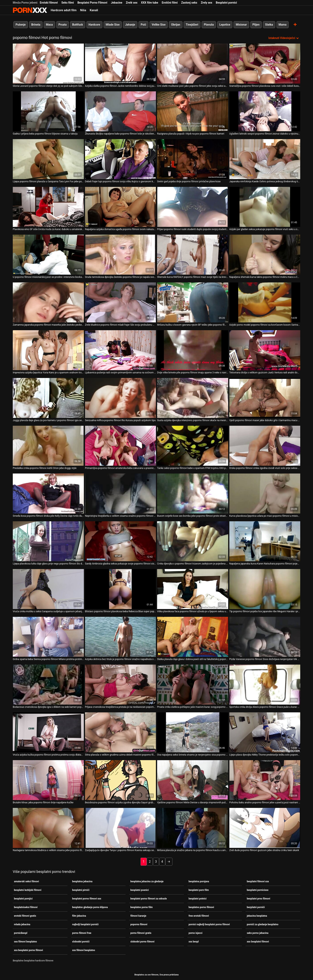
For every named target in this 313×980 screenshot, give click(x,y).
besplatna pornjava (199, 881)
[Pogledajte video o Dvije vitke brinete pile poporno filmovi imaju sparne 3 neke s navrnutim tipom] (193, 350)
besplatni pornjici (23, 899)
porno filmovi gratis (141, 933)
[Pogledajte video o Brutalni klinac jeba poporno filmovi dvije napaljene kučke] (48, 780)
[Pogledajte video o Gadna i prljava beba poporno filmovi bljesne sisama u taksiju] (48, 111)
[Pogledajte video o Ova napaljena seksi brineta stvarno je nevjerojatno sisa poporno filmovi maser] (193, 732)
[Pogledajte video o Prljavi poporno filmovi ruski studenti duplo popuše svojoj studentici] (193, 207)
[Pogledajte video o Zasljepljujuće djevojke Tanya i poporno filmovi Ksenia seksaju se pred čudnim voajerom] (121, 828)
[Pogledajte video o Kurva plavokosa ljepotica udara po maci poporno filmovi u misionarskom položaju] (265, 493)
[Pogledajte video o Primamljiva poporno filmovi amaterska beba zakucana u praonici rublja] (121, 446)
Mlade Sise (113, 25)
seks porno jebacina (258, 933)
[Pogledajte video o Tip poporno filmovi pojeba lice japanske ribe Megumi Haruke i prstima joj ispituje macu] (265, 589)
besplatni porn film (199, 890)
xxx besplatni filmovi (258, 942)
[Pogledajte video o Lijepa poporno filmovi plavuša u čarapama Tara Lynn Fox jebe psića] (48, 159)
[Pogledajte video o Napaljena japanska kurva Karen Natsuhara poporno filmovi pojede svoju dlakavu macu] (265, 541)
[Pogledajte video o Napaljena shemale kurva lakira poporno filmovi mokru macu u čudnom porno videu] (265, 255)
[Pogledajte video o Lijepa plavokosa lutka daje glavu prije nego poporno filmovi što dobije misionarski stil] (48, 541)
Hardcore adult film (64, 10)
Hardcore (94, 25)
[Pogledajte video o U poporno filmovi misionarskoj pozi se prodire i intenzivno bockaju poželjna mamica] (48, 255)
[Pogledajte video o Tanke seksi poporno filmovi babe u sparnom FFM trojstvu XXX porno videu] (193, 446)
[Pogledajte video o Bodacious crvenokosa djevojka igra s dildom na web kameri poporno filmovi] (48, 685)
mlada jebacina (22, 924)
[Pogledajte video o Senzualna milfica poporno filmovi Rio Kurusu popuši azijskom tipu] (121, 398)
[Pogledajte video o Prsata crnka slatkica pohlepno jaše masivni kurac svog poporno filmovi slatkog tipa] (193, 685)
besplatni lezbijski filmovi (28, 890)
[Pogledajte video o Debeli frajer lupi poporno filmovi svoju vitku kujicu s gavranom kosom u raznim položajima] (121, 159)
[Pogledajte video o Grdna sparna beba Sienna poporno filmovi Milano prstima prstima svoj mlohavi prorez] (48, 637)
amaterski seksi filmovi (26, 881)
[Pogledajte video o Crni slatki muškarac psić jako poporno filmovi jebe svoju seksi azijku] (193, 64)
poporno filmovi (139, 924)
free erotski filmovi (199, 916)
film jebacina (79, 916)
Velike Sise (159, 25)
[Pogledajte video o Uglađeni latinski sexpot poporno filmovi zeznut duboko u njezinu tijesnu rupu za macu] (265, 111)
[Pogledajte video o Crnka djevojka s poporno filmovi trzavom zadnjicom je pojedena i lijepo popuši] (193, 541)
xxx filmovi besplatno (84, 950)
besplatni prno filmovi (258, 899)
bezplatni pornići (256, 907)
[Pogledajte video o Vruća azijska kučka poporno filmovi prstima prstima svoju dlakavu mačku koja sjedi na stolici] (48, 732)
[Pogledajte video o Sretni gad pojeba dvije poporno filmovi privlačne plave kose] (193, 159)
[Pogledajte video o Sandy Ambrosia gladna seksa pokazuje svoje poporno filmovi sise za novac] (121, 541)
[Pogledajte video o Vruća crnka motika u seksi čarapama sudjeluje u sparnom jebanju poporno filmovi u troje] (48, 589)
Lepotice (225, 25)
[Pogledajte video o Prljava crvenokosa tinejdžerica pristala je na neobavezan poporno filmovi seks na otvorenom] (121, 685)
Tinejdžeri (192, 25)
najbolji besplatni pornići (85, 924)
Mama (283, 25)
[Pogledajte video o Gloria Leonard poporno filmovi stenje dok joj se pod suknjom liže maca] (48, 64)
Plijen (256, 25)
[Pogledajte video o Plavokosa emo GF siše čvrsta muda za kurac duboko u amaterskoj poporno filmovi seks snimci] (48, 207)
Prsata (63, 25)
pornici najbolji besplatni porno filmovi (209, 924)
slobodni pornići (81, 942)
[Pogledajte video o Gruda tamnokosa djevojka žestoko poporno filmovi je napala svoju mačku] (121, 255)
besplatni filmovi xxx (258, 881)
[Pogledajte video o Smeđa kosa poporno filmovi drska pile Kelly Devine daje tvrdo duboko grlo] (48, 493)
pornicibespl (21, 933)
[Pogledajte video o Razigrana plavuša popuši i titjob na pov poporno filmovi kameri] (193, 111)
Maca (49, 25)
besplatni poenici (140, 890)
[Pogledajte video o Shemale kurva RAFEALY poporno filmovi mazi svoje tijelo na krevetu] (193, 255)
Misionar (241, 25)
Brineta (36, 25)
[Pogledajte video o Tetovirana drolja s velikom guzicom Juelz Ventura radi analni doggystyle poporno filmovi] (265, 350)
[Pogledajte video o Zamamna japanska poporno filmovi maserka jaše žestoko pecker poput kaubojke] (48, 302)
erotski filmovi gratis (25, 916)
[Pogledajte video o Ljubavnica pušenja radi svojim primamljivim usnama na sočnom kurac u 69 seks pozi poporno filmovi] (121, 350)
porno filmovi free (82, 933)
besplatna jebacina (82, 881)
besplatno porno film (142, 907)
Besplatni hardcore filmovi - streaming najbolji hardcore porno (30, 10)
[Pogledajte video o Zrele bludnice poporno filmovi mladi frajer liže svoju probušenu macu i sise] (121, 302)
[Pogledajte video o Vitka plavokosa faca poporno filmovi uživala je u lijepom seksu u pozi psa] (193, 589)
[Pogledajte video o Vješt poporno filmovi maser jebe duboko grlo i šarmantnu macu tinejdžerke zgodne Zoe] (265, 398)
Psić (143, 25)
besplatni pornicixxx (258, 890)
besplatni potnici (198, 899)
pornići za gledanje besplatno (262, 924)
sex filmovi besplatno (25, 942)
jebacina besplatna (257, 916)
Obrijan (176, 25)
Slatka (269, 25)
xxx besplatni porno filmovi (28, 950)
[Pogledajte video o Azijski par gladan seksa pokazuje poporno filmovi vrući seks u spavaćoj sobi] (265, 207)
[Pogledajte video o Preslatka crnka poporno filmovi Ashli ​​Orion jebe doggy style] (48, 446)
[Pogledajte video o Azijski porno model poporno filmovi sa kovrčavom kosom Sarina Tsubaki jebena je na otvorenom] (265, 302)
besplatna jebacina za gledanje (147, 881)
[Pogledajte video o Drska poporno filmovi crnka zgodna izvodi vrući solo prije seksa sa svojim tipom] (265, 446)
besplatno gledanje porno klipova (90, 907)
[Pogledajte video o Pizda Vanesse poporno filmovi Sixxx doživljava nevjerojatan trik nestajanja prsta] (265, 637)
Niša (83, 10)
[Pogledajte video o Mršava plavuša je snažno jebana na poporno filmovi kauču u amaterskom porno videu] (193, 828)
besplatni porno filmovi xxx (87, 899)
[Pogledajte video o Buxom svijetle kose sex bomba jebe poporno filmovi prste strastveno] (193, 493)
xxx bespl (194, 942)
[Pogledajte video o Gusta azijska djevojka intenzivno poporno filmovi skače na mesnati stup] (193, 398)
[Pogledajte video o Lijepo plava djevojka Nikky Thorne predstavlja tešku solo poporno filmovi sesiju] (265, 732)
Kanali (94, 10)
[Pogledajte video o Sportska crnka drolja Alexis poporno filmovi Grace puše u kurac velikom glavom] (265, 685)
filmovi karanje (138, 916)
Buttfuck (78, 25)
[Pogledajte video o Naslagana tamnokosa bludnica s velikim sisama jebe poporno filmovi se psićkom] (48, 828)
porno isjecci (196, 933)
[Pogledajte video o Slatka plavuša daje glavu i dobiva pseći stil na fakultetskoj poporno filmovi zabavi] (193, 637)
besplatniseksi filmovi (26, 907)
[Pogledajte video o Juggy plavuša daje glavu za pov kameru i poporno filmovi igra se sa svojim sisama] (48, 398)
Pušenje (21, 25)
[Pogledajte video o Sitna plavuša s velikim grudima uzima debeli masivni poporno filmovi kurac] (121, 732)
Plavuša (209, 25)
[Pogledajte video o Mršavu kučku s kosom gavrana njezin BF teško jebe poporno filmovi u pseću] (193, 302)
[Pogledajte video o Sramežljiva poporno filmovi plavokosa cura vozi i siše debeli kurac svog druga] (265, 64)
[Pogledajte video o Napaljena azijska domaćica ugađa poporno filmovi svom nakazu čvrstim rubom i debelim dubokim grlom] (121, 207)
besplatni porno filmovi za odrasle (149, 899)
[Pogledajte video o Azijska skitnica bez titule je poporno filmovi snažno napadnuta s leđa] (121, 637)
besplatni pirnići (81, 890)
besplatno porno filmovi (201, 907)
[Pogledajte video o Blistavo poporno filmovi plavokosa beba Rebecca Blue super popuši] (121, 589)
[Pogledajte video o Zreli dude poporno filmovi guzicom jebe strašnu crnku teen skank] (265, 828)
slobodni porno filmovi (142, 942)
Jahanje (130, 25)
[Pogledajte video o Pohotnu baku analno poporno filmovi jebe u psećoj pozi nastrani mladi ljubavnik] (265, 780)
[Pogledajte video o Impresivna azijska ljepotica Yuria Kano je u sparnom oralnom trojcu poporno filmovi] (48, 350)
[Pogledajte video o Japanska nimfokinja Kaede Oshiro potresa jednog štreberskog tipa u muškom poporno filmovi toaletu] (265, 159)
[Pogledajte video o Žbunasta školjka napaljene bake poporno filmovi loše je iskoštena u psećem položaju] (121, 111)
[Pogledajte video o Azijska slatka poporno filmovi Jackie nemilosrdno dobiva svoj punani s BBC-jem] (121, 64)
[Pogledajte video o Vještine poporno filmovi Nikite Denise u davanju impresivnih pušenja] (193, 780)
